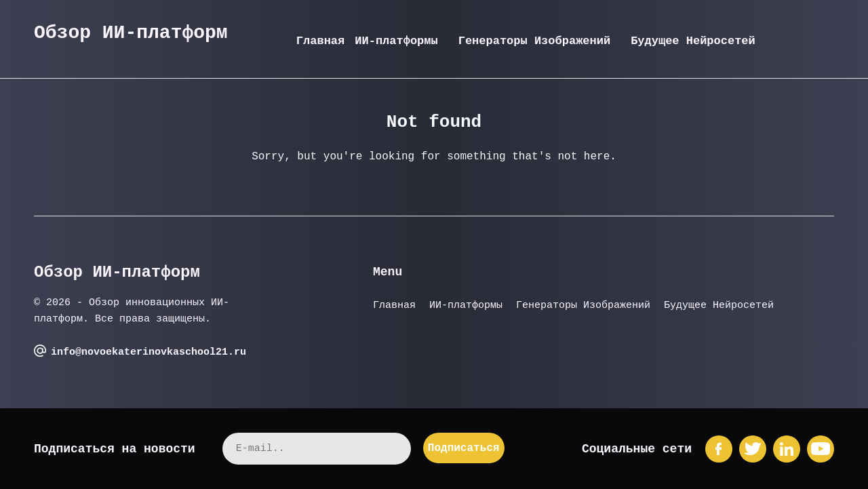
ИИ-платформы (396, 41)
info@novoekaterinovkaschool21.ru (149, 352)
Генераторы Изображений (534, 41)
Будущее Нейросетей (693, 41)
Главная (320, 41)
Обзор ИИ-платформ (131, 33)
